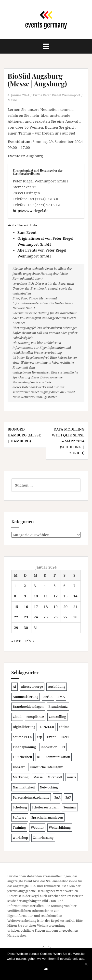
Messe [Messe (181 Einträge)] (38, 777)
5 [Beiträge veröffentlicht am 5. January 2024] (54, 586)
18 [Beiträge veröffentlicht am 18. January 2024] (46, 607)
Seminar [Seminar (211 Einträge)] (70, 807)
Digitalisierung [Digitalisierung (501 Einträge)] (24, 727)
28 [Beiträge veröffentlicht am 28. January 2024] (75, 617)
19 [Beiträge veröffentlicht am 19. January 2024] (56, 607)
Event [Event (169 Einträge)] (52, 737)
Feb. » (30, 641)
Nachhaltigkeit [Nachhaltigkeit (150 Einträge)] (24, 787)
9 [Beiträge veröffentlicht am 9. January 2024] (25, 596)
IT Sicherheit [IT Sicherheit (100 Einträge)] (22, 757)
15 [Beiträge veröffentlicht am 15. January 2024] (16, 607)
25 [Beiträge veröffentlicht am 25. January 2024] (46, 617)
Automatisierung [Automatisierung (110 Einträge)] (26, 697)
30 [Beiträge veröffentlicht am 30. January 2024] (26, 627)
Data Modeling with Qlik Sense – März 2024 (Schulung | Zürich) (68, 441)
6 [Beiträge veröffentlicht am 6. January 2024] (64, 586)
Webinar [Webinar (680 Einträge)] (37, 827)
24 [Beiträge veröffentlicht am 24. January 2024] (36, 617)
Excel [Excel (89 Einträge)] (65, 737)
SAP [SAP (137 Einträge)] (68, 797)
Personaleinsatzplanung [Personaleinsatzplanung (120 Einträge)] (31, 797)
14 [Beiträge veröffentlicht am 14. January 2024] (75, 596)
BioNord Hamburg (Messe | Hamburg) (24, 435)
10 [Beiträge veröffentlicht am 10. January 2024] (36, 596)
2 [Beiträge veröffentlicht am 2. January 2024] (25, 586)
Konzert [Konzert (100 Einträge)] (19, 767)
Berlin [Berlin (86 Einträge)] (48, 697)
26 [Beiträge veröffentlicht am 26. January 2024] (56, 617)
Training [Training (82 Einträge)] (19, 827)
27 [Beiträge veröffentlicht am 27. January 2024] (65, 617)
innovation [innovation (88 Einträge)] (49, 747)
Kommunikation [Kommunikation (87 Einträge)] (58, 757)
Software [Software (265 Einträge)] (20, 817)
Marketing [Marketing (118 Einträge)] (21, 777)
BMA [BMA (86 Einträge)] (61, 697)
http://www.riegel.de (31, 211)
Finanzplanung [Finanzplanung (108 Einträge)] (24, 747)
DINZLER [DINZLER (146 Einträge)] (47, 727)
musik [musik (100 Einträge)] (72, 777)
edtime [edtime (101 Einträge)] (64, 727)
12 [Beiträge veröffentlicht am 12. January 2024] (56, 596)
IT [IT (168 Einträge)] (64, 747)
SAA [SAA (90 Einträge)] (57, 797)
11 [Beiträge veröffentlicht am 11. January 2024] (46, 596)
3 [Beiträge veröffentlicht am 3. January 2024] (35, 586)
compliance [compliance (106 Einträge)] (35, 717)
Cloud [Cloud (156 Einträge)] (17, 717)
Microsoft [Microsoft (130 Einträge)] (55, 777)
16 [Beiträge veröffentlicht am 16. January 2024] (26, 607)
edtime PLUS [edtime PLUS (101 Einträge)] (22, 737)
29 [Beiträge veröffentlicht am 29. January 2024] (16, 627)
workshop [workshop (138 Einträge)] (20, 838)
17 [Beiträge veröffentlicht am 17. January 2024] (36, 607)
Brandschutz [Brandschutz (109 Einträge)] (58, 706)
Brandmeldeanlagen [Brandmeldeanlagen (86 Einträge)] (28, 706)
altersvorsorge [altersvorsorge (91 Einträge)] (32, 686)
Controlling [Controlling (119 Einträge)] (57, 717)
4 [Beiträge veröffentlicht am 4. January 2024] (45, 586)
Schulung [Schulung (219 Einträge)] (20, 807)
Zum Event (27, 232)
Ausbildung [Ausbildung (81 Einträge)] (57, 686)
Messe (12, 100)
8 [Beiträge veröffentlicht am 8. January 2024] (15, 596)
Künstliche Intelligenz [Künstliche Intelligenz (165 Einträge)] (46, 767)
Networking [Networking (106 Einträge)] (49, 787)
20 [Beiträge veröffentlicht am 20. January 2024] (65, 607)
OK (46, 969)
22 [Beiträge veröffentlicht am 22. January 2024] (16, 617)
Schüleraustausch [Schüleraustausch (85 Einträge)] (45, 807)
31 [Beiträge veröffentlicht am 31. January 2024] (36, 627)
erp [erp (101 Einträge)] (40, 737)
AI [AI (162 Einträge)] (14, 686)
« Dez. (16, 641)
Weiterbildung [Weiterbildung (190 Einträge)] (60, 827)
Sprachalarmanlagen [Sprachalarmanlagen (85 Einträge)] (47, 817)
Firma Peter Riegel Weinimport (57, 95)
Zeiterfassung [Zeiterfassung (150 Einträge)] (43, 838)
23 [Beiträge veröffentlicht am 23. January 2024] (26, 617)
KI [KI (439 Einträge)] (39, 757)
